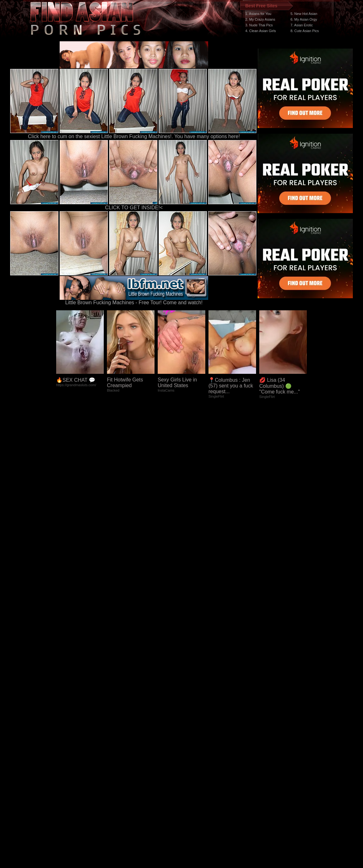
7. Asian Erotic (301, 25)
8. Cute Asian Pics (304, 31)
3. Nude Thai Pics (259, 25)
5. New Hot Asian (304, 14)
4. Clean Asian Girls (261, 31)
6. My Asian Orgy (304, 19)
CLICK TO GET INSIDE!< (134, 208)
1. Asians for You (258, 14)
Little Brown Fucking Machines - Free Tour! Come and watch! (134, 300)
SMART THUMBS (193, 748)
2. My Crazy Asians (260, 19)
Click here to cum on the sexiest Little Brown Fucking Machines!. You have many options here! (134, 136)
